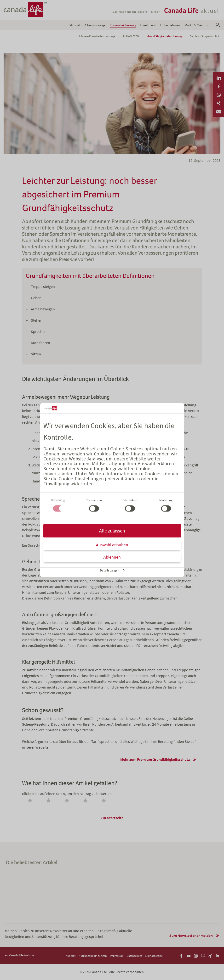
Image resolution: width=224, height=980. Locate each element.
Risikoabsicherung (123, 25)
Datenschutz (134, 956)
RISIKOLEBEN (131, 36)
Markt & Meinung (197, 25)
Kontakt (71, 956)
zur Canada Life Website (19, 955)
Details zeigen (110, 570)
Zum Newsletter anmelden (191, 935)
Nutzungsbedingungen (93, 956)
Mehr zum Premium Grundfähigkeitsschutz (155, 759)
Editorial (74, 25)
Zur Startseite (112, 818)
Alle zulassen (112, 531)
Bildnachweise (154, 956)
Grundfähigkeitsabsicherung (164, 36)
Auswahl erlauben (112, 545)
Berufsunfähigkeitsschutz (205, 36)
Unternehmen (170, 25)
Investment (148, 25)
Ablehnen (112, 557)
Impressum (117, 956)
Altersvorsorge (95, 25)
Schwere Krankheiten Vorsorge (97, 36)
